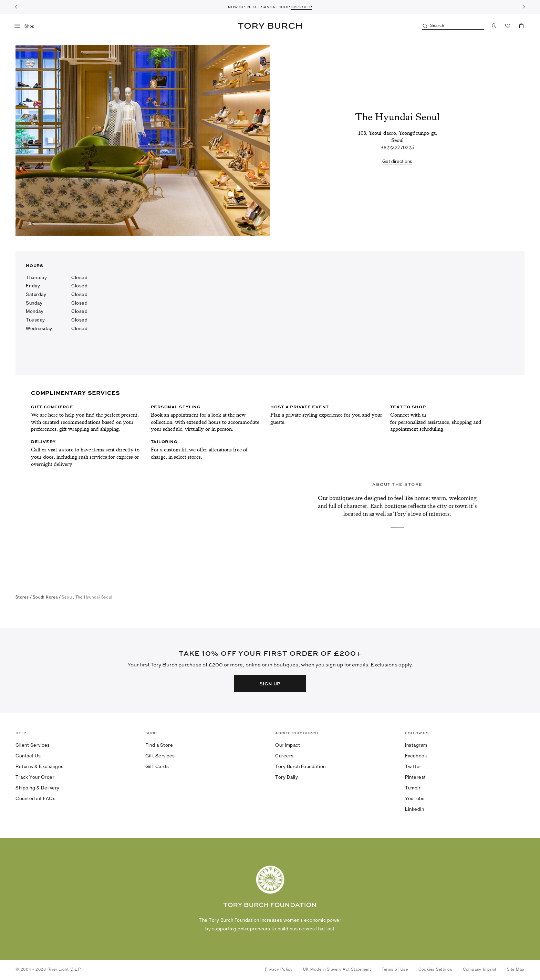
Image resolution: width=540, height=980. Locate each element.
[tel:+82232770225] (397, 148)
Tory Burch (270, 26)
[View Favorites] (508, 26)
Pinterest (416, 777)
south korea (45, 597)
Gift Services (160, 756)
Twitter (413, 766)
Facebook (416, 756)
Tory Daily (287, 777)
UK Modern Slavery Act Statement (337, 969)
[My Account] (494, 26)
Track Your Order (35, 777)
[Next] (524, 7)
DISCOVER (301, 7)
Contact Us (28, 756)
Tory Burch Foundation (300, 766)
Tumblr (413, 788)
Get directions (397, 161)
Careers (284, 756)
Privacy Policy (279, 969)
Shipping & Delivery (38, 788)
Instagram (416, 745)
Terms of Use (395, 969)
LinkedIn (414, 809)
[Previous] (16, 7)
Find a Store (159, 745)
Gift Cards (157, 766)
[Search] (453, 26)
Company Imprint (480, 969)
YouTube (415, 798)
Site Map (516, 969)
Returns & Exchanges (40, 766)
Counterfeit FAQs (35, 798)
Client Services (33, 745)
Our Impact (288, 745)
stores (22, 597)
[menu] (27, 26)
